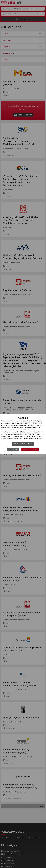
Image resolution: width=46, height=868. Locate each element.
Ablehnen (13, 449)
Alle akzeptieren (30, 449)
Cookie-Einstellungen (23, 444)
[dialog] (23, 434)
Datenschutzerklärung (35, 439)
